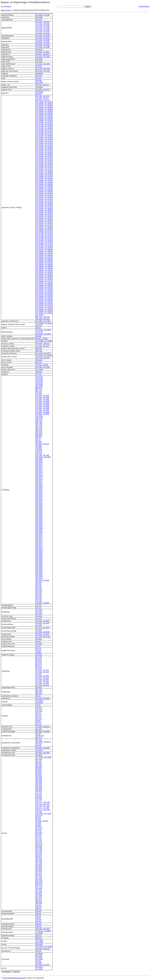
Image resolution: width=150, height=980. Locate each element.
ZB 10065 (39, 526)
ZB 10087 (39, 562)
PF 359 (38, 646)
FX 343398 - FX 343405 (44, 163)
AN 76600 (39, 942)
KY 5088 (39, 896)
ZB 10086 (39, 560)
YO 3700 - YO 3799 (43, 31)
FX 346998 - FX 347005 (44, 231)
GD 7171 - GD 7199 (43, 802)
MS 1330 (39, 692)
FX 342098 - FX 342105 (44, 141)
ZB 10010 (39, 463)
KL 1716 (39, 840)
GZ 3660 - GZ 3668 (42, 403)
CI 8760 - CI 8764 (42, 365)
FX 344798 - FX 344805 (44, 190)
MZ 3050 (39, 429)
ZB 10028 (39, 494)
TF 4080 (39, 446)
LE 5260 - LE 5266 (42, 676)
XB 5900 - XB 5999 (43, 22)
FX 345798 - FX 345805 (44, 208)
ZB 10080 (39, 550)
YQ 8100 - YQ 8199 (43, 42)
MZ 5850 (39, 436)
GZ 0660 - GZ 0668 (42, 397)
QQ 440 (38, 920)
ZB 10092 (39, 569)
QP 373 (38, 440)
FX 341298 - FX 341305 (44, 126)
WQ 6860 (39, 17)
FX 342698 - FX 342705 (44, 150)
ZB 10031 (39, 498)
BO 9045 (39, 687)
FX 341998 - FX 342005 (44, 139)
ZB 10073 (39, 539)
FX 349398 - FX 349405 (44, 276)
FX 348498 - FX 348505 (44, 259)
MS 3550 (39, 719)
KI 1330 (39, 836)
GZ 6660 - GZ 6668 (42, 408)
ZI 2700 (38, 584)
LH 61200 (39, 416)
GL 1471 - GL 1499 (42, 808)
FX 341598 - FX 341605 (44, 132)
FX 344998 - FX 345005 (44, 193)
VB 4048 (39, 450)
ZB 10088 (39, 564)
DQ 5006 (39, 784)
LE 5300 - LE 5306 (42, 683)
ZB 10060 (39, 517)
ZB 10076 (39, 543)
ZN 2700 (39, 592)
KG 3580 (39, 832)
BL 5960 (39, 763)
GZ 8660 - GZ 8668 (42, 412)
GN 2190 (39, 711)
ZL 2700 (39, 588)
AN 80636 (39, 87)
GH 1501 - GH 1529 (43, 804)
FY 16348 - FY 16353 (43, 353)
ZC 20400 (39, 967)
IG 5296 (39, 66)
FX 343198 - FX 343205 (44, 160)
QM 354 (39, 926)
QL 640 (38, 641)
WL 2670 (39, 20)
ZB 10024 (39, 487)
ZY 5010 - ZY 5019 (42, 628)
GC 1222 (39, 793)
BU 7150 (39, 390)
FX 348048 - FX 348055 (44, 251)
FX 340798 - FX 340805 (44, 117)
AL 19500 (39, 369)
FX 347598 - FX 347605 (44, 242)
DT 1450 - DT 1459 (42, 395)
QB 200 (38, 914)
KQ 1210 (39, 858)
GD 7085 (39, 799)
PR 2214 (39, 737)
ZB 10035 (39, 500)
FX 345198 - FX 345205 (44, 197)
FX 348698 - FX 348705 (44, 263)
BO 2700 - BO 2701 (43, 96)
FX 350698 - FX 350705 (44, 304)
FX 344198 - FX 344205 (44, 178)
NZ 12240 (39, 82)
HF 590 (38, 819)
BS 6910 (39, 771)
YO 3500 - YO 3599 (43, 30)
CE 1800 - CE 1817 (42, 98)
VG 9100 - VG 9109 (43, 64)
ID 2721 (39, 713)
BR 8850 (39, 755)
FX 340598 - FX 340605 (44, 113)
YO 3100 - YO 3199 (43, 15)
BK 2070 (39, 938)
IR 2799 (39, 830)
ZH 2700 (39, 582)
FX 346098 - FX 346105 (44, 214)
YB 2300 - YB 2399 (43, 698)
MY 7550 (39, 427)
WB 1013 (39, 453)
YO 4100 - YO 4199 (43, 57)
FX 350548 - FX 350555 (44, 298)
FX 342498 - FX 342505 (44, 147)
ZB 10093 (39, 571)
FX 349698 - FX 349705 (44, 281)
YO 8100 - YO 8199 (43, 36)
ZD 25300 (39, 579)
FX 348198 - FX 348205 (44, 255)
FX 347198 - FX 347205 (44, 235)
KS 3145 (39, 873)
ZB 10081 (39, 552)
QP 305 (38, 918)
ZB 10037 (39, 502)
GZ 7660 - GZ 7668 (42, 410)
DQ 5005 (39, 782)
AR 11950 (39, 386)
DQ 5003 (39, 778)
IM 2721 (39, 715)
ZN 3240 (39, 614)
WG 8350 (39, 612)
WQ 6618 (39, 49)
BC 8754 (39, 663)
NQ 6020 (39, 616)
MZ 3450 (39, 433)
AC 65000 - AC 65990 (43, 330)
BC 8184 (39, 657)
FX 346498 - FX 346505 (44, 221)
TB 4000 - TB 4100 (42, 444)
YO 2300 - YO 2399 (43, 26)
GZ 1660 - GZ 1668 (42, 399)
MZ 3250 (39, 431)
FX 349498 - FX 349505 (44, 278)
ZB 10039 (39, 504)
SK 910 (38, 650)
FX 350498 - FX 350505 (44, 296)
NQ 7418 (39, 362)
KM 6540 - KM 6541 (43, 344)
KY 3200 (39, 892)
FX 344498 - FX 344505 (44, 184)
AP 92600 (39, 384)
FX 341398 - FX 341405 (44, 128)
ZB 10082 (39, 554)
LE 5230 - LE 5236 (42, 670)
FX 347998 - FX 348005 (44, 249)
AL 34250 (39, 750)
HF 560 (38, 817)
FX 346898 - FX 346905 (44, 229)
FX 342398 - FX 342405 (44, 145)
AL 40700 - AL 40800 (43, 931)
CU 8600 (39, 393)
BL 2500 (39, 759)
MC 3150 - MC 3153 (43, 317)
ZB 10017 (39, 474)
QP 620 (38, 328)
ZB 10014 (39, 468)
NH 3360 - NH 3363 (43, 949)
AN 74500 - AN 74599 (43, 757)
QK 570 (38, 916)
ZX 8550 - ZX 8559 (42, 623)
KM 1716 (39, 843)
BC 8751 (39, 659)
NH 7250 (39, 325)
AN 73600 (39, 940)
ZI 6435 (38, 961)
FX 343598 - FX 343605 (44, 167)
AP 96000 (39, 953)
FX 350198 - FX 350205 (44, 291)
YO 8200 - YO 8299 (43, 45)
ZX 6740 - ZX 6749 (42, 965)
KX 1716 (39, 886)
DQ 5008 (39, 787)
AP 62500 (39, 382)
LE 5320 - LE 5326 (42, 685)
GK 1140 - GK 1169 (43, 806)
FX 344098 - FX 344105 (44, 177)
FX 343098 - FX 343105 (44, 158)
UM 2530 (39, 61)
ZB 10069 (39, 532)
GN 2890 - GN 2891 (43, 727)
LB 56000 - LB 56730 (43, 742)
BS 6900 (39, 769)
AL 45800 (39, 933)
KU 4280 (39, 879)
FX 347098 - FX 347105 (44, 233)
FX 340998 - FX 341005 (44, 121)
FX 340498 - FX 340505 (44, 111)
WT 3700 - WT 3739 (43, 637)
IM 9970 (39, 827)
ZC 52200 (39, 969)
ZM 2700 (39, 590)
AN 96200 (39, 703)
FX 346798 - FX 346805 (44, 227)
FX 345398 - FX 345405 (44, 201)
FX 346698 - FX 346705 (44, 225)
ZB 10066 (39, 528)
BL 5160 (39, 740)
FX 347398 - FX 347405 (44, 238)
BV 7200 (39, 392)
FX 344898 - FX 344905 (44, 192)
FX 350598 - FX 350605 (44, 300)
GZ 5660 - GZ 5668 (42, 407)
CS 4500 (39, 630)
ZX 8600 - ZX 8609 (42, 603)
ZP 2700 (39, 595)
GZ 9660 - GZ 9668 (42, 414)
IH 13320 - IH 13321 (43, 71)
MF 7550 (39, 420)
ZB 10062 (39, 521)
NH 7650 (39, 76)
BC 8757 (39, 666)
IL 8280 (38, 825)
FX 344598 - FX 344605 (44, 186)
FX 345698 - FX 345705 (44, 206)
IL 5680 (38, 823)
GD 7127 (39, 800)
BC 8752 (39, 661)
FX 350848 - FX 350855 (44, 309)
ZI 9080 (38, 652)
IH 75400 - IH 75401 (43, 367)
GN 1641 (39, 812)
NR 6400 (39, 81)
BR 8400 (39, 767)
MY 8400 (39, 955)
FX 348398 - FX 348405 (44, 257)
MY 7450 (39, 423)
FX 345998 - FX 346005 (44, 212)
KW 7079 (39, 885)
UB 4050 (39, 448)
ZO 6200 (39, 963)
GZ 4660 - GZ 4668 (42, 405)
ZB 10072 (39, 537)
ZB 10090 (39, 565)
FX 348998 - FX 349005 (44, 268)
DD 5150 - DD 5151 (43, 100)
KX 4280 (39, 888)
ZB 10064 (39, 524)
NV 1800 (39, 610)
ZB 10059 (39, 515)
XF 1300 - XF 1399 (42, 455)
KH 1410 (39, 834)
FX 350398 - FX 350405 (44, 294)
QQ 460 (38, 922)
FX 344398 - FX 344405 (44, 182)
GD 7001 (39, 795)
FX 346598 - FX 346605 (44, 223)
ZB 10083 (39, 556)
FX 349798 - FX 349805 (44, 283)
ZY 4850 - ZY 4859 (42, 52)
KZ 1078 (39, 898)
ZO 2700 (39, 593)
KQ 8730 (39, 868)
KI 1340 (39, 838)
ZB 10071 (39, 536)
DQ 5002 (39, 776)
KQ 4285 (39, 866)
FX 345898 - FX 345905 (44, 210)
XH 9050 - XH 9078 (43, 54)
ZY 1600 (39, 625)
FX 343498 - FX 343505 (44, 165)
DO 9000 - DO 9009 (43, 731)
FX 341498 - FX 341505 (44, 130)
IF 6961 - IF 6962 (42, 339)
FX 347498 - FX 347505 (44, 240)
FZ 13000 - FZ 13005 (43, 321)
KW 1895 (39, 881)
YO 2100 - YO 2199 (43, 47)
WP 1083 (39, 644)
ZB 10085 (39, 558)
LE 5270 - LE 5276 (42, 678)
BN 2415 (39, 94)
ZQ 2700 (39, 597)
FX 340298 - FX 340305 (44, 107)
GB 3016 (39, 791)
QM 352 (39, 722)
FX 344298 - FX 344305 (44, 180)
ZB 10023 (39, 485)
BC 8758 (39, 668)
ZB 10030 (39, 496)
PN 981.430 (40, 736)
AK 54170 (39, 377)
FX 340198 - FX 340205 (44, 106)
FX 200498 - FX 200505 (44, 323)
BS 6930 (39, 774)
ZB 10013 (39, 466)
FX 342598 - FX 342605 (44, 149)
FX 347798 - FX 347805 (44, 246)
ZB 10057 (39, 511)
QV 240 (38, 374)
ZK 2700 (39, 586)
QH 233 (38, 951)
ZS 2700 (39, 599)
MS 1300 (39, 690)
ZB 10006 (39, 459)
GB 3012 (39, 707)
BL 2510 (39, 761)
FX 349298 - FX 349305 (44, 274)
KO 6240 (39, 853)
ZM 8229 (39, 372)
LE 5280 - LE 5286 (42, 679)
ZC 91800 (39, 959)
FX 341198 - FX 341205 (44, 124)
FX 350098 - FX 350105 (44, 289)
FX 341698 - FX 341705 (44, 134)
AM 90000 (39, 92)
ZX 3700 (39, 601)
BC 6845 (39, 639)
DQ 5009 (39, 789)
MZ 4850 (39, 435)
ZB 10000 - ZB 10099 (43, 457)
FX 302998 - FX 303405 (44, 947)
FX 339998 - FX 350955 (44, 102)
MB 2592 (39, 903)
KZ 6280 (39, 901)
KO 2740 (39, 851)
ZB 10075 (39, 541)
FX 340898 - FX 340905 (44, 119)
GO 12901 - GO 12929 (44, 813)
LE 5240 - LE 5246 (42, 672)
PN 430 (38, 734)
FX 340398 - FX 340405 (44, 109)
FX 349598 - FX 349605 (44, 279)
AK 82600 (39, 379)
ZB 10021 (39, 481)
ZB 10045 (39, 506)
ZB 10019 (39, 478)
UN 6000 (39, 957)
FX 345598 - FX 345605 (44, 205)
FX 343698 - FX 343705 (44, 169)
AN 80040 (39, 73)
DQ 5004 (39, 780)
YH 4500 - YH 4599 (43, 632)
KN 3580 (39, 847)
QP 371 (38, 438)
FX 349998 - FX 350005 (44, 287)
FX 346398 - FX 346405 (44, 220)
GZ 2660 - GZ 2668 (42, 401)
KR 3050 (39, 870)
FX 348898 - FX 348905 (44, 266)
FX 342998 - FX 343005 (44, 156)
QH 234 (38, 649)
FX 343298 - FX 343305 (44, 162)
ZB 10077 (39, 545)
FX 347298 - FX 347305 (44, 236)
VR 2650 (39, 451)
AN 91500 (39, 380)
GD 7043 (39, 797)
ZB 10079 (39, 549)
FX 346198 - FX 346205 (44, 216)
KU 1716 (39, 877)
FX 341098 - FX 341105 (44, 122)
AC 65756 (39, 332)
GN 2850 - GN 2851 (43, 90)
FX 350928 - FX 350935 (44, 313)
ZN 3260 (39, 655)
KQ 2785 (39, 862)
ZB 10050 (39, 509)
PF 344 (38, 705)
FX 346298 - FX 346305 (44, 218)
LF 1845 (39, 78)
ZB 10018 (39, 476)
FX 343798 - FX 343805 (44, 171)
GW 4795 (39, 815)
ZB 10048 (39, 507)
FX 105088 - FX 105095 (44, 341)
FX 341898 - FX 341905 (44, 137)
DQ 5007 (39, 785)
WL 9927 (39, 618)
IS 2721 (38, 717)
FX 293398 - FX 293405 (44, 356)
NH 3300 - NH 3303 (43, 319)
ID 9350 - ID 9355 (42, 821)
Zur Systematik (6, 6)
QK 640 (38, 911)
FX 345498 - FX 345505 (44, 203)
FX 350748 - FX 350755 (44, 306)
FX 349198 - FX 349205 (44, 272)
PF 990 (38, 720)
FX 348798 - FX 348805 (44, 264)
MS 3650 (39, 694)
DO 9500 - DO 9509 (43, 929)
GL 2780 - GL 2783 (42, 346)
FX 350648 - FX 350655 (44, 302)
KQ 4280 (39, 864)
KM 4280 (39, 845)
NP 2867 (39, 336)
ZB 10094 (39, 573)
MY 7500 (39, 425)
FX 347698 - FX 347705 (44, 244)
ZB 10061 (39, 519)
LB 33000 (39, 59)
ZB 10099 (39, 577)
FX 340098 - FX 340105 (44, 104)
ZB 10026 (39, 491)
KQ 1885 (39, 860)
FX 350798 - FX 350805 (44, 307)
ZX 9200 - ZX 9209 (42, 621)
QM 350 (39, 907)
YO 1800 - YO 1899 (43, 24)
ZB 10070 (39, 534)
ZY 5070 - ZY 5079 (42, 634)
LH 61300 (39, 418)
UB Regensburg (144, 6)
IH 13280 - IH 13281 (43, 69)
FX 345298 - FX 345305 (44, 199)
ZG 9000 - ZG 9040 (42, 580)
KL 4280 (39, 842)
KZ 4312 (39, 899)
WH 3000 (39, 944)
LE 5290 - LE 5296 (42, 681)
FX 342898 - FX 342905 (44, 154)
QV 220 (38, 605)
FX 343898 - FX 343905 (44, 173)
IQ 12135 (39, 828)
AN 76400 (39, 701)
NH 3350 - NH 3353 (43, 358)
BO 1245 (39, 765)
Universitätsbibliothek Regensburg (14, 978)
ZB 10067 (39, 530)
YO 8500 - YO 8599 (43, 38)
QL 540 (38, 905)
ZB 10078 (39, 547)
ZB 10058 (39, 513)
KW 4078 (39, 883)
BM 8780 (39, 388)
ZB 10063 (39, 522)
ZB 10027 (39, 493)
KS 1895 (39, 871)
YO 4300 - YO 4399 (43, 33)
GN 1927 (39, 709)
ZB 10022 (39, 483)
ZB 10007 (39, 461)
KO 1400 (39, 849)
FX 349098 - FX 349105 (44, 270)
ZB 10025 (39, 489)
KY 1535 (39, 890)
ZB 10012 (39, 465)
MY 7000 (39, 422)
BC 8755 (39, 664)
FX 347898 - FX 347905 (44, 248)
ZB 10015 (39, 470)
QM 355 (39, 924)
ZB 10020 (39, 479)
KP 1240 (39, 855)
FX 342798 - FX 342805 (44, 152)
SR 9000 (39, 442)
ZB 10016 (39, 472)
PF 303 (38, 696)
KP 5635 (39, 856)
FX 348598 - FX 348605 (44, 261)
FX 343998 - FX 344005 (44, 175)
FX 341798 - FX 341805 (44, 135)
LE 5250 (39, 674)
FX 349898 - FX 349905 (44, 285)
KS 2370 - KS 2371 (42, 85)
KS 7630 (39, 875)
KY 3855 (39, 894)
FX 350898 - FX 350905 (44, 311)
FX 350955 (40, 315)
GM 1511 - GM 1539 (43, 810)
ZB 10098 (39, 575)
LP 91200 (39, 360)
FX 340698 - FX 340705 (44, 115)
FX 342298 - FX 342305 (44, 143)
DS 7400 (39, 729)
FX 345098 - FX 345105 (44, 195)
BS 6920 (39, 772)
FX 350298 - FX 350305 (44, 292)
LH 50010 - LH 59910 (43, 334)
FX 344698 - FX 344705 (44, 188)
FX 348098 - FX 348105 (44, 253)
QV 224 (38, 724)
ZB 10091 (39, 567)
